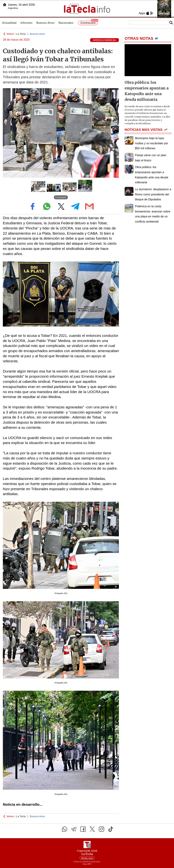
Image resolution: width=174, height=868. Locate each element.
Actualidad (9, 23)
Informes (26, 23)
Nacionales (66, 23)
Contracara (89, 22)
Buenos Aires (45, 23)
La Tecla (21, 34)
